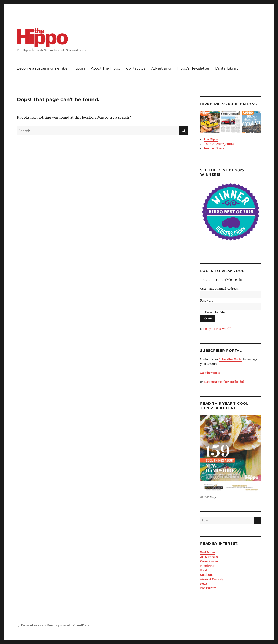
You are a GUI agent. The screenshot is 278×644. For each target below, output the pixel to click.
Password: (207, 301)
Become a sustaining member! (43, 68)
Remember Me (215, 313)
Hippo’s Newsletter (193, 68)
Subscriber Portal (231, 360)
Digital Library (227, 68)
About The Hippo (106, 68)
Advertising (161, 68)
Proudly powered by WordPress (68, 625)
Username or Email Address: (219, 289)
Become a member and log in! (224, 382)
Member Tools (210, 373)
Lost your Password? (217, 329)
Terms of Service (32, 625)
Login (80, 68)
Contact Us (136, 68)
